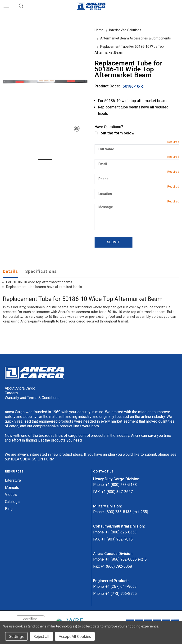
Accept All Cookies (75, 636)
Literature (13, 480)
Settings (16, 636)
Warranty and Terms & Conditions (32, 398)
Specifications (41, 271)
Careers (11, 393)
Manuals (12, 487)
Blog (9, 509)
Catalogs (12, 502)
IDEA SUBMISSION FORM (33, 459)
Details (10, 271)
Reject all (41, 636)
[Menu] (6, 6)
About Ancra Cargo (20, 388)
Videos (11, 495)
